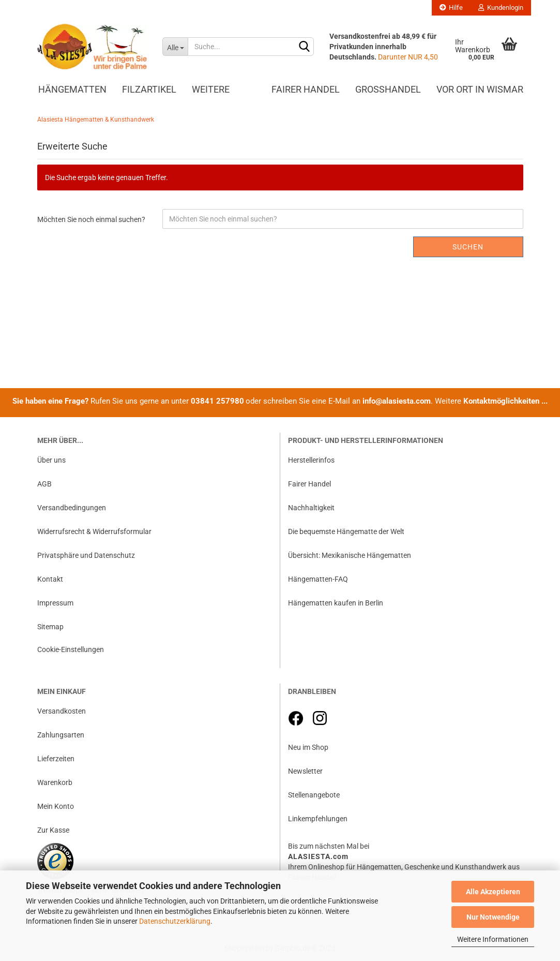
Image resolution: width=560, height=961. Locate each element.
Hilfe (451, 8)
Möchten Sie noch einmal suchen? (91, 219)
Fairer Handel (306, 89)
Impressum (55, 603)
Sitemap (50, 627)
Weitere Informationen (493, 939)
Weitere (211, 89)
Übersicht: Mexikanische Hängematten (350, 555)
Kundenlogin (501, 8)
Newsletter (305, 771)
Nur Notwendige (493, 917)
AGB (44, 484)
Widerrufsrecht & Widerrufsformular (94, 531)
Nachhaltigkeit (311, 508)
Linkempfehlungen (318, 819)
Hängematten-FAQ (318, 579)
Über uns (51, 460)
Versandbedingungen (72, 508)
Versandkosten (62, 711)
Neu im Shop (308, 747)
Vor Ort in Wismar (480, 89)
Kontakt (50, 579)
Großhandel (388, 89)
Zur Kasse (53, 830)
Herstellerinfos (311, 460)
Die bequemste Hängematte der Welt (346, 531)
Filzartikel (149, 89)
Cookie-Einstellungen (71, 649)
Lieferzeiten (56, 759)
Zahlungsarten (61, 735)
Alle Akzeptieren (493, 892)
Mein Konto (56, 806)
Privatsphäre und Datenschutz (86, 555)
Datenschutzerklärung (175, 921)
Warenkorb (55, 782)
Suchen (468, 247)
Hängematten (72, 89)
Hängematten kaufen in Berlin (336, 603)
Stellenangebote (314, 795)
